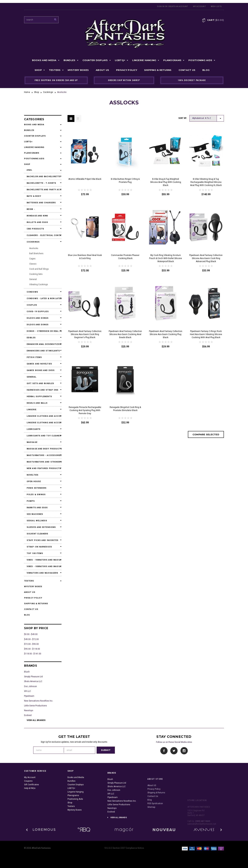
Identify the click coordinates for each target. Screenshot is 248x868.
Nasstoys (29, 710)
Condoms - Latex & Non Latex (43, 298)
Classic (33, 264)
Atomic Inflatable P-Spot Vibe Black (85, 179)
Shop (38, 70)
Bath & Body (34, 196)
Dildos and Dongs (38, 318)
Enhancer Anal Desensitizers (43, 344)
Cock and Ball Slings (39, 269)
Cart (216, 20)
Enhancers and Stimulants (43, 351)
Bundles (69, 60)
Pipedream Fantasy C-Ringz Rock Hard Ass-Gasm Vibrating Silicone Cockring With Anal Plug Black (206, 334)
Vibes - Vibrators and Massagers (43, 560)
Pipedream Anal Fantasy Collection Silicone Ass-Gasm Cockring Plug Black (166, 334)
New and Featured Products (43, 468)
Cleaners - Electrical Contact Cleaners (43, 235)
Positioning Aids (200, 60)
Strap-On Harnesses (39, 547)
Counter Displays (95, 60)
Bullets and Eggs (37, 222)
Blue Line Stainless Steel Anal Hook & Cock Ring (85, 257)
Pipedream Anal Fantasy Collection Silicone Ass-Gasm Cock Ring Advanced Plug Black (206, 258)
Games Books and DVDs (41, 370)
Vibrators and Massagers (42, 573)
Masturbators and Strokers (43, 462)
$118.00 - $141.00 (33, 654)
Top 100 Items (35, 553)
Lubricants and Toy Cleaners (43, 436)
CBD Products (35, 229)
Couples (32, 305)
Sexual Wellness (37, 521)
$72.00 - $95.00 (31, 644)
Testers (55, 70)
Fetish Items (34, 357)
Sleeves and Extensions (41, 527)
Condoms (32, 292)
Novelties (33, 475)
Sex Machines (35, 514)
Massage (32, 442)
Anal (29, 170)
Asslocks (34, 248)
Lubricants (34, 429)
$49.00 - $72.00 (31, 639)
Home (27, 92)
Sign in (161, 6)
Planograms (172, 60)
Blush (27, 672)
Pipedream (29, 696)
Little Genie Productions (35, 706)
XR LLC (27, 691)
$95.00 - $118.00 (32, 649)
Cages (32, 259)
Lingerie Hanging (144, 60)
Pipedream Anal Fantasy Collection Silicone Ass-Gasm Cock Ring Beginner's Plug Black (85, 334)
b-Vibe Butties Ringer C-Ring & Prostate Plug (125, 181)
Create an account (178, 6)
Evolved (28, 715)
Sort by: (183, 118)
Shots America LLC (33, 681)
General (33, 279)
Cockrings (48, 92)
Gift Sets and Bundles (40, 383)
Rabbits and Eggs (37, 508)
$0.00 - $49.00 (31, 634)
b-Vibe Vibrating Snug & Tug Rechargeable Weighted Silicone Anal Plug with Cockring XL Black (206, 182)
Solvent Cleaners (38, 534)
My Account (199, 6)
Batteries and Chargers (41, 203)
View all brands (36, 720)
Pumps (31, 501)
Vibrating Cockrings (39, 284)
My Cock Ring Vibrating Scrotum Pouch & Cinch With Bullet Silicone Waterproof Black (166, 258)
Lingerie (32, 410)
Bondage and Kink (37, 216)
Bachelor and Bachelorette (43, 177)
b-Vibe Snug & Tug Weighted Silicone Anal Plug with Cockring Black (166, 182)
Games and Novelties (39, 364)
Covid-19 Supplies (38, 312)
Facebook (164, 751)
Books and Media (44, 60)
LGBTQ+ (120, 60)
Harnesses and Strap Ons (43, 390)
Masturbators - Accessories (43, 455)
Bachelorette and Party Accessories (43, 190)
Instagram (184, 751)
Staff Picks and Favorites (43, 540)
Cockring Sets (36, 274)
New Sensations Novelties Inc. (39, 701)
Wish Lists (216, 6)
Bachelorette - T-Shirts (41, 183)
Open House (34, 481)
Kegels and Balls (37, 403)
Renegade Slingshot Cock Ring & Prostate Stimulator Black (125, 409)
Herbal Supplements (39, 397)
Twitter (174, 751)
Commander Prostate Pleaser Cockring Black (125, 257)
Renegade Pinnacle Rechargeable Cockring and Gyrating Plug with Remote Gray (85, 410)
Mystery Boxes (78, 70)
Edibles (31, 338)
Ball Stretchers (36, 254)
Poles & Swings (36, 495)
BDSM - (31, 209)
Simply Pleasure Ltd (33, 677)
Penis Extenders (37, 488)
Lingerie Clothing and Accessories (43, 416)
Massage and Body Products (43, 449)
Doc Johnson (30, 686)
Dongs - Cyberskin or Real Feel (43, 331)
